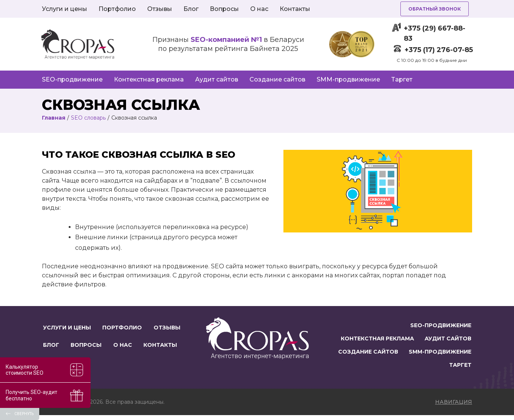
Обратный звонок (435, 9)
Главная (54, 118)
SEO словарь (88, 118)
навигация (454, 407)
